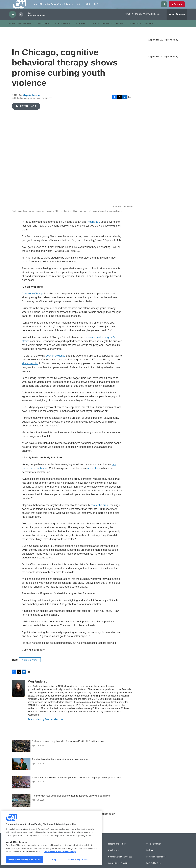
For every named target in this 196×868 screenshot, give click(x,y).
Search (149, 30)
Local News (63, 30)
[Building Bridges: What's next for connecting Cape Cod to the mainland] (163, 272)
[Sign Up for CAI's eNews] (163, 174)
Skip (54, 860)
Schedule (135, 30)
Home (12, 30)
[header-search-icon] (165, 8)
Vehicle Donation (154, 850)
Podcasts (150, 857)
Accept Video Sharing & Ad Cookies (24, 860)
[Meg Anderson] (18, 695)
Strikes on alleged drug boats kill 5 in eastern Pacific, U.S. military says (68, 748)
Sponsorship (101, 30)
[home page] (17, 8)
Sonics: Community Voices (120, 863)
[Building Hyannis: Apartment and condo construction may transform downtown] (163, 363)
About (119, 30)
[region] (52, 838)
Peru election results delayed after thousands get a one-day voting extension (71, 802)
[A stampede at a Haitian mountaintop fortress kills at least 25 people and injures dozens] (21, 789)
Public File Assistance (156, 863)
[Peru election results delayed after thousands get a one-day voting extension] (21, 807)
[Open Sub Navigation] (33, 30)
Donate (180, 8)
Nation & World (30, 666)
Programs (25, 30)
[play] (13, 21)
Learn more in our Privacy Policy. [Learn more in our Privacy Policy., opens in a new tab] (60, 852)
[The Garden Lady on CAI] (163, 125)
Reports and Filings (117, 850)
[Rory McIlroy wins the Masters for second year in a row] (21, 771)
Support (81, 30)
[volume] (21, 21)
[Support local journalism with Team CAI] (163, 85)
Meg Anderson (31, 102)
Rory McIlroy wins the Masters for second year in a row (60, 766)
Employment (114, 857)
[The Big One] (163, 223)
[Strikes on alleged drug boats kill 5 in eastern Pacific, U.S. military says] (21, 752)
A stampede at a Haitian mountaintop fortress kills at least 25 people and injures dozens (77, 784)
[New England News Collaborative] (163, 321)
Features (43, 30)
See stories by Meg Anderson (45, 726)
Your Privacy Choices (78, 860)
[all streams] (177, 21)
